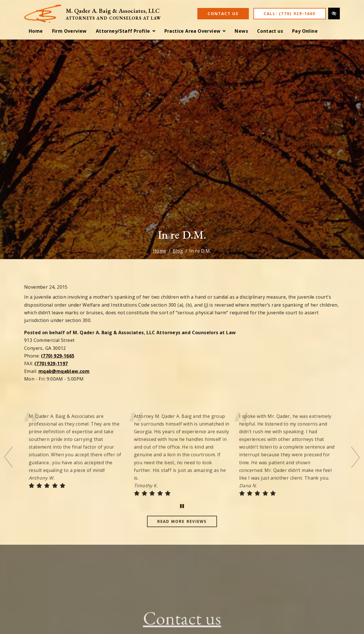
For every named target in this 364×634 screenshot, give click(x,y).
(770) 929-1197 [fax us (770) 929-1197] (51, 364)
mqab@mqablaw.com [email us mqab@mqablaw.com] (64, 371)
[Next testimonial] (355, 466)
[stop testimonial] (182, 515)
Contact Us (223, 14)
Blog (178, 251)
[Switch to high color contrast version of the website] (334, 14)
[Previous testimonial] (9, 466)
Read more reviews (182, 530)
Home (160, 251)
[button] (126, 31)
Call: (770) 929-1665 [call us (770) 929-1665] (290, 14)
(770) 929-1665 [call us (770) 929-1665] (58, 356)
